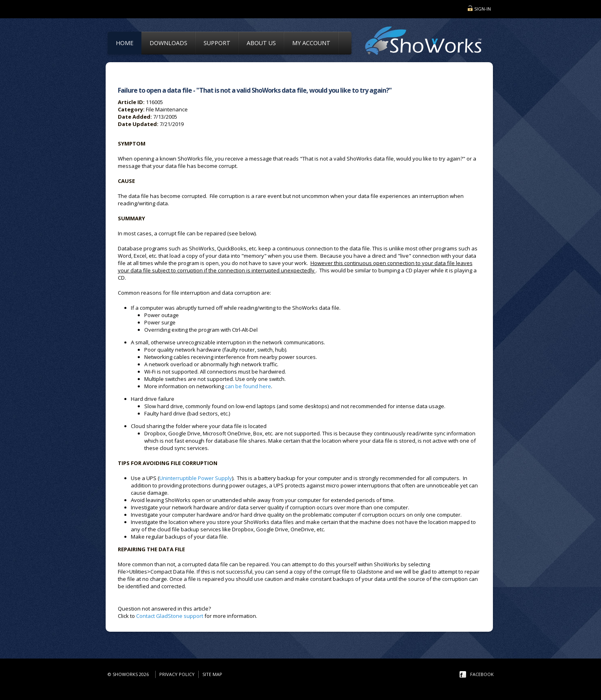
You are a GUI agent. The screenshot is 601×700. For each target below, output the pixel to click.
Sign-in (483, 9)
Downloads (168, 43)
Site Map (212, 674)
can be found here (248, 386)
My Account (311, 43)
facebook (482, 674)
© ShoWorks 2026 (129, 674)
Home (125, 43)
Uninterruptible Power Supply (196, 478)
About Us (261, 43)
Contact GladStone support (170, 616)
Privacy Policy (177, 674)
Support (217, 43)
